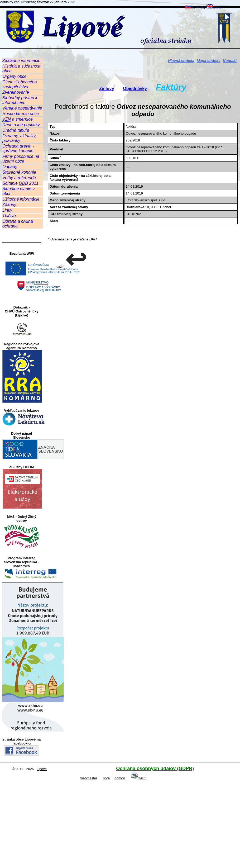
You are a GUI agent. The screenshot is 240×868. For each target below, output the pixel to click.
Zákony (9, 205)
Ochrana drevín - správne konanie (18, 148)
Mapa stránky (208, 61)
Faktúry (171, 87)
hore (106, 778)
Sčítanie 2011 (20, 183)
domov (120, 778)
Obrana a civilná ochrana (18, 224)
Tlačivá (9, 216)
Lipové (42, 769)
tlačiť (138, 778)
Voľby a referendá (19, 178)
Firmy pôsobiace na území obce (21, 159)
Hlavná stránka (181, 61)
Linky (7, 210)
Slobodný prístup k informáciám (20, 100)
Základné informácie (21, 61)
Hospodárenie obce (21, 114)
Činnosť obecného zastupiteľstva (20, 84)
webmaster (89, 778)
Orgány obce (15, 76)
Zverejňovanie (16, 92)
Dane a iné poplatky (21, 125)
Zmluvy (107, 89)
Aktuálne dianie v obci (18, 191)
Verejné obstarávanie (22, 108)
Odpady (10, 167)
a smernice (18, 119)
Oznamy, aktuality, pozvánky (19, 138)
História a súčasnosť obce (21, 68)
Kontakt (230, 61)
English (215, 7)
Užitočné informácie (21, 199)
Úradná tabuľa (16, 130)
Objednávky (135, 89)
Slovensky (195, 7)
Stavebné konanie (19, 172)
